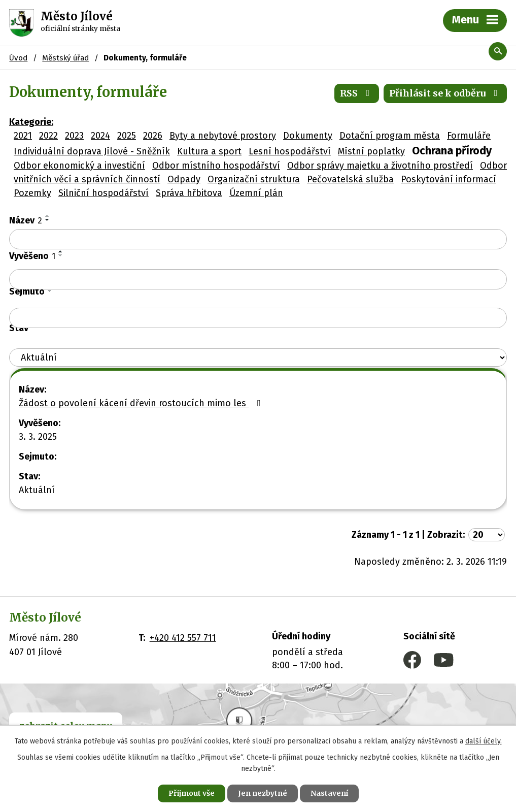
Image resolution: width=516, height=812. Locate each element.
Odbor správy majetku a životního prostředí (380, 166)
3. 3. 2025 (38, 437)
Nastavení (329, 793)
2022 (48, 136)
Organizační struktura (254, 179)
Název (26, 220)
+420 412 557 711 (183, 638)
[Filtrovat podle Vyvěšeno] (258, 279)
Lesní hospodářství (290, 151)
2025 (127, 136)
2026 (153, 136)
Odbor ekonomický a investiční (79, 166)
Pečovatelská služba (350, 179)
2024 (100, 136)
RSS (357, 93)
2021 (23, 136)
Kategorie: (31, 122)
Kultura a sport (209, 151)
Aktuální (37, 490)
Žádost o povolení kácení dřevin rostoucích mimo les (142, 403)
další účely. (484, 741)
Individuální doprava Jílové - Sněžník (92, 151)
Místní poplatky (371, 151)
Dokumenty (308, 136)
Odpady (184, 179)
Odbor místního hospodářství (216, 166)
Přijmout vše (192, 793)
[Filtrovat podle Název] (258, 239)
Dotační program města (390, 136)
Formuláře (469, 136)
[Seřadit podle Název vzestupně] (48, 216)
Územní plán (256, 193)
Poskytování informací (449, 179)
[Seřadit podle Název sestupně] (48, 220)
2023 (74, 136)
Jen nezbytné (263, 793)
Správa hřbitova (189, 193)
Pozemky (32, 193)
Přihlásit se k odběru (445, 93)
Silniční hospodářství (104, 193)
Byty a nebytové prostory (223, 136)
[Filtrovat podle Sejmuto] (258, 318)
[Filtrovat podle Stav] (258, 358)
